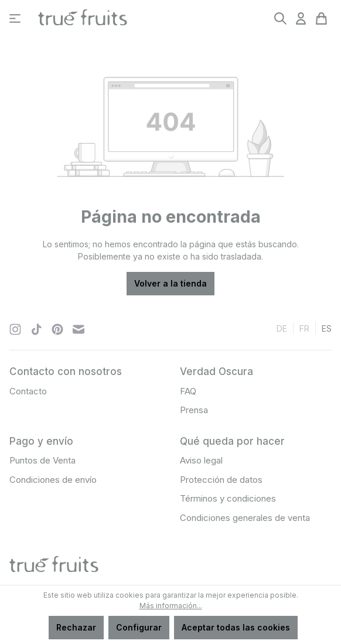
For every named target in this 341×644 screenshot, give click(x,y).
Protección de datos (221, 480)
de (282, 328)
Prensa (194, 410)
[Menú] (15, 18)
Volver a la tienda (170, 283)
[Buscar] (280, 18)
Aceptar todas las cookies (236, 627)
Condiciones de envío (53, 480)
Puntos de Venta (42, 460)
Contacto (28, 391)
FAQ (188, 391)
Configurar (139, 627)
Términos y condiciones (228, 498)
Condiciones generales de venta (245, 518)
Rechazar (76, 627)
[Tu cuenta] (301, 18)
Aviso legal (201, 460)
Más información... (171, 606)
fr (304, 328)
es (327, 328)
